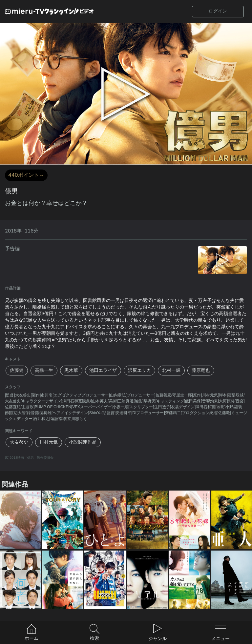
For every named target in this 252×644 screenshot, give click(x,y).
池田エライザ (103, 370)
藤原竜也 (201, 370)
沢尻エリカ (139, 370)
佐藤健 (17, 370)
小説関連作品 (83, 442)
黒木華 (71, 370)
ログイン (218, 11)
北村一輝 (171, 370)
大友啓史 (19, 442)
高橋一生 (44, 370)
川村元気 (49, 442)
